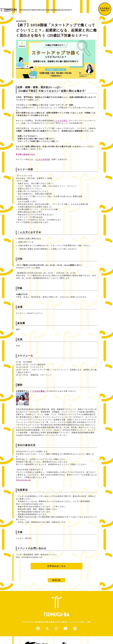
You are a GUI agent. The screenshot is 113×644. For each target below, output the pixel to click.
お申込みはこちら (57, 568)
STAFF (64, 9)
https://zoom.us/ (23, 482)
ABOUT (44, 9)
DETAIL (54, 9)
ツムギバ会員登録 (43, 161)
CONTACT (93, 9)
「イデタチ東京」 (62, 122)
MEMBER (74, 9)
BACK (56, 582)
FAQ (84, 9)
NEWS (26, 9)
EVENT (35, 9)
